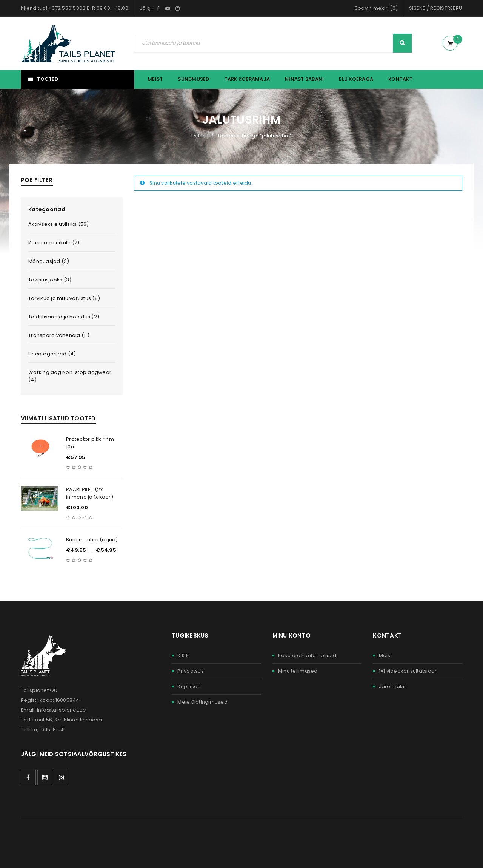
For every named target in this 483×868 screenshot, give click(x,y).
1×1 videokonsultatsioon (408, 671)
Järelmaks (392, 687)
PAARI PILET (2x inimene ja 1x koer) (90, 493)
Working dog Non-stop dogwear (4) (70, 376)
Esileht (199, 136)
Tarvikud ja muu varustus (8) (64, 298)
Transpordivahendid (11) (59, 335)
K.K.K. (184, 656)
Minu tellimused (298, 671)
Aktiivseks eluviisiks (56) (59, 224)
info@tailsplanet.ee (62, 710)
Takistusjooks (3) (50, 280)
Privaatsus (191, 671)
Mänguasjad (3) (49, 261)
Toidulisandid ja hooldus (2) (64, 317)
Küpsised (189, 687)
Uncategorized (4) (52, 354)
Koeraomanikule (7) (54, 243)
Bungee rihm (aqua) (92, 540)
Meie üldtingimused (202, 702)
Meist (385, 656)
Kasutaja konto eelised (307, 656)
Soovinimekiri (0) (376, 8)
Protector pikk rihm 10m (90, 443)
